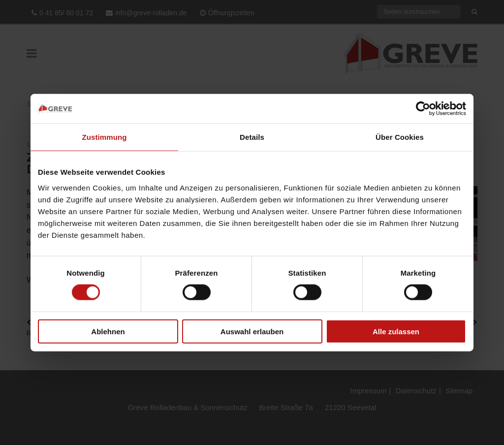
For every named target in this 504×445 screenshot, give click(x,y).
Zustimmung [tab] (105, 137)
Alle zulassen (396, 331)
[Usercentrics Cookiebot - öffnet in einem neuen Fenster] (423, 109)
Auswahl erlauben (252, 331)
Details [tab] (252, 137)
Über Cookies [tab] (400, 137)
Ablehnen (108, 331)
